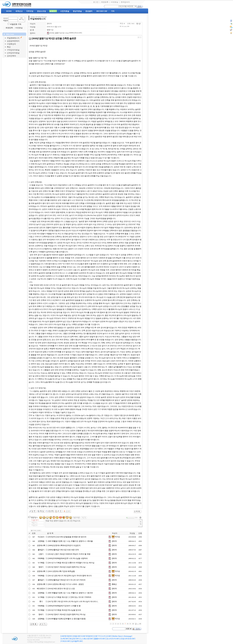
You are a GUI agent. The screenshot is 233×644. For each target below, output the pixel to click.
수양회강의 (11, 44)
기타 (113, 11)
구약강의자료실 (13, 50)
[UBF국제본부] (87, 636)
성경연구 (53, 11)
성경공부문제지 (13, 41)
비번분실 (115, 2)
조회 (140, 533)
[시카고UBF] (106, 636)
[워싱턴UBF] (74, 639)
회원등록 (105, 2)
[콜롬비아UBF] (99, 639)
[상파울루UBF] (77, 641)
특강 (9, 47)
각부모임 (30, 11)
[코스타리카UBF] (113, 639)
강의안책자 (11, 56)
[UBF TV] (97, 636)
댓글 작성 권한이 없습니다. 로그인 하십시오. (92, 523)
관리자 (49, 24)
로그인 (96, 2)
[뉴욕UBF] (65, 639)
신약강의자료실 (13, 53)
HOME (9, 11)
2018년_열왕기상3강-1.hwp (58, 33)
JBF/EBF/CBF (102, 11)
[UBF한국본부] (66, 636)
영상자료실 (77, 11)
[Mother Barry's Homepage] (122, 636)
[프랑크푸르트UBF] (128, 639)
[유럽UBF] (77, 636)
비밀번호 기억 (16, 24)
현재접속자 (125, 2)
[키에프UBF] (65, 641)
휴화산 (114, 584)
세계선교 (19, 11)
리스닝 (116, 537)
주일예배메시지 (13, 38)
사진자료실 (65, 11)
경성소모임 (41, 11)
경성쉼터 (89, 11)
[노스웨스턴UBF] (86, 639)
